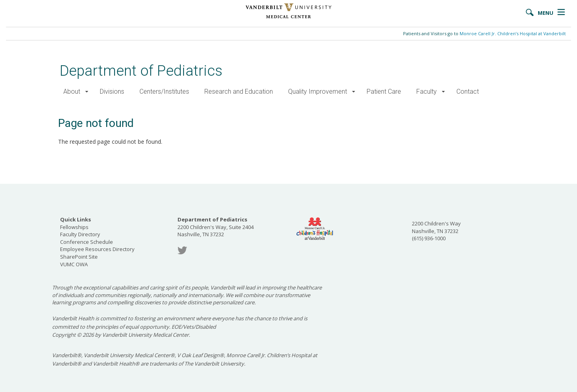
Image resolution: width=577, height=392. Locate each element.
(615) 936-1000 (429, 238)
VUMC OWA (74, 264)
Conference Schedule (87, 242)
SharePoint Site (79, 257)
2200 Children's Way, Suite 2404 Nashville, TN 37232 (216, 227)
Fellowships (74, 227)
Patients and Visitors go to (484, 33)
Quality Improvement (318, 91)
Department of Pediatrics (141, 71)
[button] (87, 92)
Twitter (182, 250)
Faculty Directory (80, 234)
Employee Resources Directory (97, 249)
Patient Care (384, 91)
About (72, 91)
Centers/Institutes (164, 91)
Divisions (112, 91)
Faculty (427, 91)
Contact (468, 91)
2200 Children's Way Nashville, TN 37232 (436, 227)
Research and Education (239, 91)
